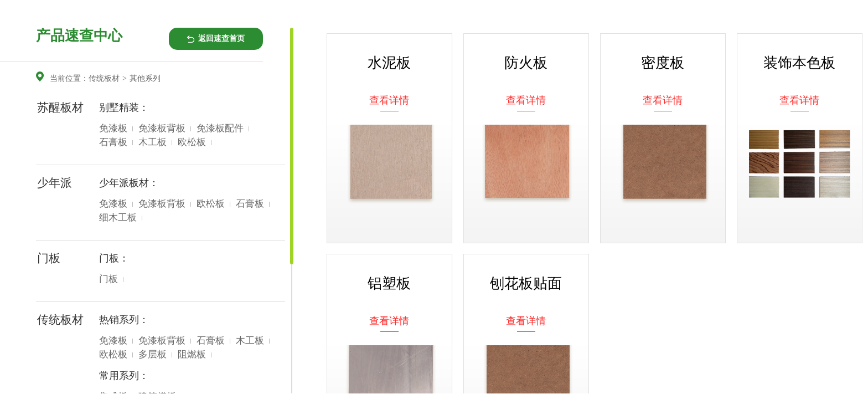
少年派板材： (129, 183)
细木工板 (118, 218)
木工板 (153, 142)
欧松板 (192, 142)
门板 (108, 279)
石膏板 (113, 142)
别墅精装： (124, 108)
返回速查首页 (221, 39)
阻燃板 (192, 354)
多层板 (153, 354)
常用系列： (124, 376)
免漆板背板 (162, 128)
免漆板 (113, 128)
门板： (114, 258)
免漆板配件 (220, 128)
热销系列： (124, 320)
